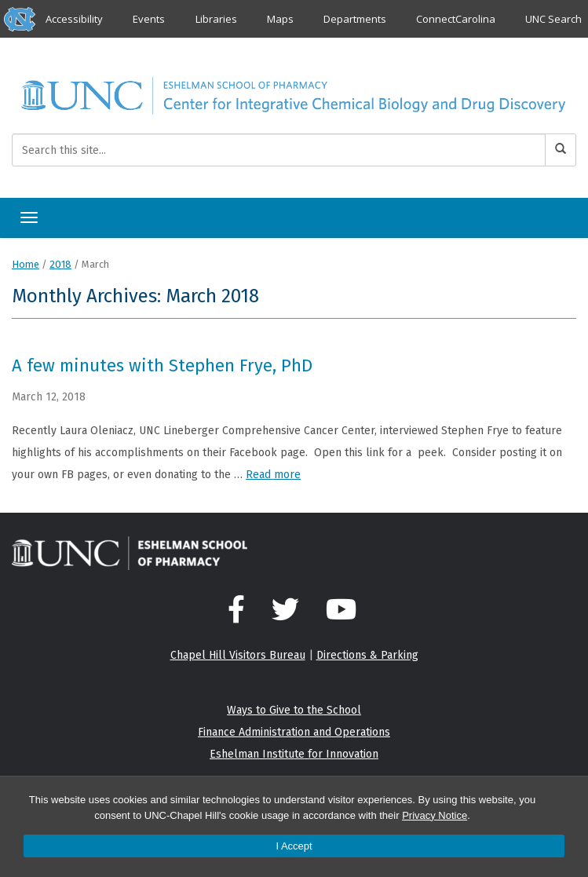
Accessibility (74, 19)
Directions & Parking (367, 655)
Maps (280, 19)
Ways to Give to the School (294, 710)
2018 (60, 264)
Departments (355, 19)
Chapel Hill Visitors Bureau (238, 655)
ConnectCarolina (456, 19)
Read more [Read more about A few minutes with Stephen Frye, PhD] (273, 475)
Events (149, 19)
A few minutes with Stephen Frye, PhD (162, 365)
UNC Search (553, 19)
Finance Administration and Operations (294, 732)
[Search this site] (279, 150)
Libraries (216, 19)
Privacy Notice (435, 815)
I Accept (294, 846)
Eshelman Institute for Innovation (294, 754)
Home (26, 264)
